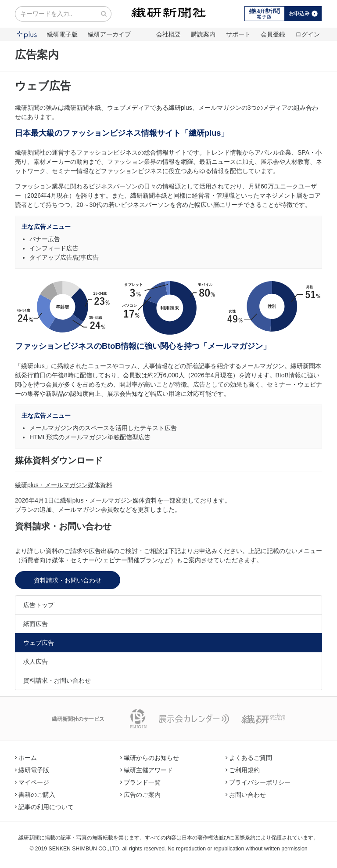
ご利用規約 (243, 770)
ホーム (26, 758)
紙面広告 (36, 624)
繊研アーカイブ (109, 34)
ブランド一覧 (140, 782)
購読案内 (203, 34)
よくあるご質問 (249, 758)
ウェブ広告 (39, 643)
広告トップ (39, 605)
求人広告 (36, 662)
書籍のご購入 (35, 795)
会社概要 (168, 34)
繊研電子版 (62, 34)
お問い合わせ (246, 795)
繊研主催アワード (147, 770)
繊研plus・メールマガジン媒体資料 (64, 485)
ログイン (308, 34)
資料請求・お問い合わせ (68, 580)
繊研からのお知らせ (150, 758)
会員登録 (273, 34)
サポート (238, 34)
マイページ (32, 782)
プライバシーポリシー (258, 782)
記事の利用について (44, 807)
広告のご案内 (140, 795)
